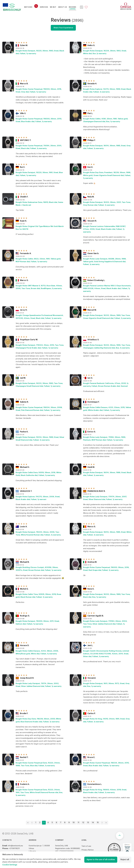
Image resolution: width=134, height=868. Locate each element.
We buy (53, 7)
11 (78, 823)
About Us (63, 7)
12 (83, 823)
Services (44, 7)
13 (88, 823)
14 (93, 823)
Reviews (73, 7)
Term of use (86, 846)
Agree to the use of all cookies (101, 860)
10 (74, 823)
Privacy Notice (87, 850)
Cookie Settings (10, 865)
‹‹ (28, 823)
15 (98, 823)
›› (106, 823)
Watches (28, 7)
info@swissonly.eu (15, 846)
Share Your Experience (63, 28)
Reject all (125, 860)
